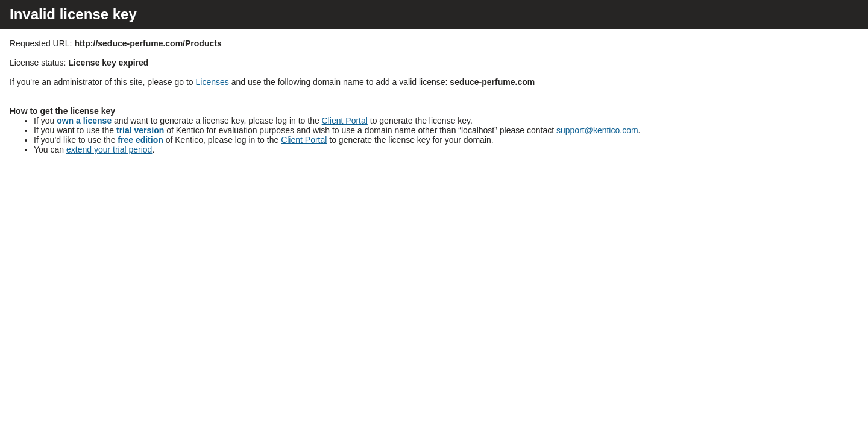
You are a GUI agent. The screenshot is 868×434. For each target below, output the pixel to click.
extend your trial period (109, 149)
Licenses (212, 82)
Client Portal (345, 121)
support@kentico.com (597, 130)
